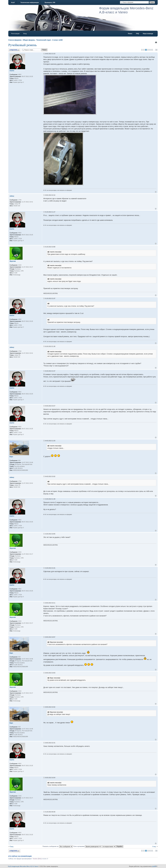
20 (156, 50)
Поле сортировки (87, 846)
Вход (25, 34)
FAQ (138, 34)
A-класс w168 (57, 40)
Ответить (14, 50)
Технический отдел (44, 40)
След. (154, 846)
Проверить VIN (50, 2)
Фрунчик (13, 261)
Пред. (12, 846)
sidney (12, 196)
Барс (11, 457)
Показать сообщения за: (58, 846)
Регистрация (15, 34)
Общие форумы (29, 40)
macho (12, 71)
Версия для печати (156, 42)
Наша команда (148, 34)
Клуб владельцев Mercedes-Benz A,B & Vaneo (23, 866)
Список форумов (15, 40)
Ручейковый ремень (23, 45)
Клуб (13, 2)
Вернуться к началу (156, 192)
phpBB (154, 866)
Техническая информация (30, 2)
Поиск (130, 34)
